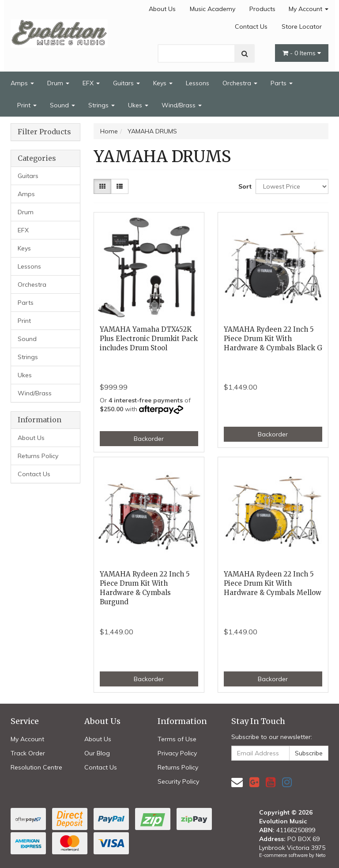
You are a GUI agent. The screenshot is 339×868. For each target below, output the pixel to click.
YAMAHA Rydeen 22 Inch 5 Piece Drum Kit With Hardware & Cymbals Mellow (273, 583)
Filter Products (44, 132)
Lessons (198, 83)
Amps (22, 83)
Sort (244, 186)
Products (262, 9)
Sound (62, 105)
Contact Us (251, 27)
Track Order (28, 753)
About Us (162, 9)
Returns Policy (38, 456)
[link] (254, 782)
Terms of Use (177, 739)
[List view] (120, 186)
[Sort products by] (292, 186)
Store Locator (302, 27)
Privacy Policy (177, 753)
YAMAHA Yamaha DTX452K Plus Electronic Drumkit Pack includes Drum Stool (149, 339)
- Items (302, 53)
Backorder (149, 439)
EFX (91, 83)
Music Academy (213, 9)
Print (27, 105)
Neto (320, 855)
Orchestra (240, 83)
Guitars (126, 83)
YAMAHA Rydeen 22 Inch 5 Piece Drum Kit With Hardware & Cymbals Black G (273, 339)
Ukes (138, 105)
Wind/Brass (182, 105)
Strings (102, 105)
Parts (282, 83)
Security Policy (178, 781)
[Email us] (237, 782)
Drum (58, 83)
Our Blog (97, 753)
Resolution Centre (36, 767)
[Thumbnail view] (102, 186)
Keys (163, 83)
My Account (309, 9)
